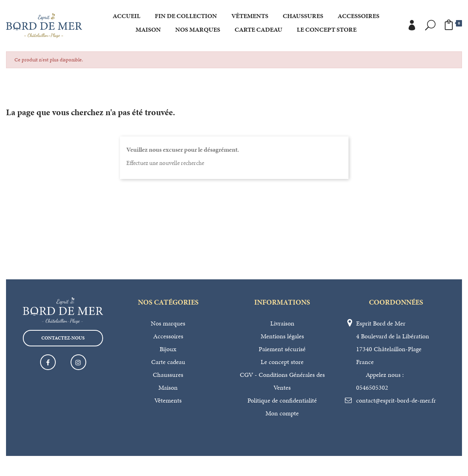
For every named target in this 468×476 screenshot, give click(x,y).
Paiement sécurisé (282, 349)
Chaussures (168, 375)
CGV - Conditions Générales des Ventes (282, 381)
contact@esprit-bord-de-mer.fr (396, 400)
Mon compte (282, 413)
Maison (168, 388)
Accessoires (168, 336)
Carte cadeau (168, 362)
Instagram (78, 362)
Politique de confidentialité (282, 400)
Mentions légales (282, 336)
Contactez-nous (63, 338)
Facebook (48, 362)
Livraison (282, 323)
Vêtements (168, 400)
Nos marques (168, 323)
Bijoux (168, 349)
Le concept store (282, 362)
